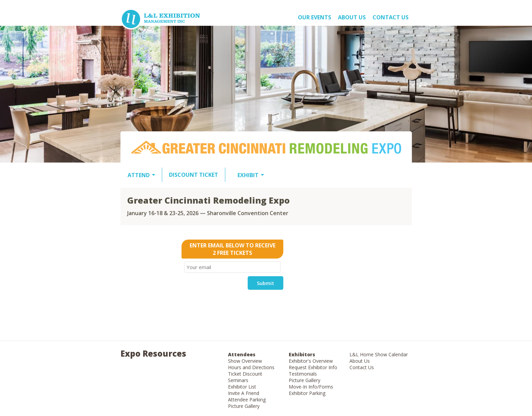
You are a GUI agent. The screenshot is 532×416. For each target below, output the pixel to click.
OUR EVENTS (315, 17)
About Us (360, 361)
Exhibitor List (242, 387)
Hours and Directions (251, 367)
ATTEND (139, 175)
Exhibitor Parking (307, 393)
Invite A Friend (244, 393)
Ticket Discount (245, 374)
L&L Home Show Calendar (379, 354)
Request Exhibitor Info (313, 367)
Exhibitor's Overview (311, 361)
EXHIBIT (248, 175)
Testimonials (303, 374)
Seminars (238, 380)
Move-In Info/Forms (311, 387)
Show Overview (245, 361)
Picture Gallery (244, 406)
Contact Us (391, 17)
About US (352, 17)
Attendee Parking (247, 400)
